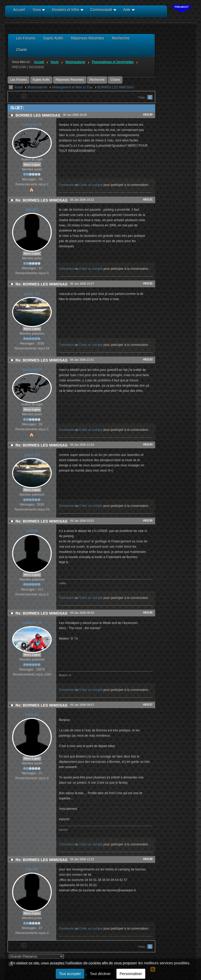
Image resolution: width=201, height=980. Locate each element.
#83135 (148, 520)
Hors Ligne (32, 164)
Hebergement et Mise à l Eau (72, 87)
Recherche (97, 80)
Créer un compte (91, 185)
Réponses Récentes (70, 80)
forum (19, 87)
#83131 (148, 199)
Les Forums (18, 80)
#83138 (148, 859)
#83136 (148, 612)
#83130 (148, 114)
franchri (32, 715)
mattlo (32, 531)
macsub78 (32, 125)
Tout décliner (100, 974)
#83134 (148, 444)
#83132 (148, 283)
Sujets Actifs (41, 80)
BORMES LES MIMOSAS (116, 87)
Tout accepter (70, 974)
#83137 (148, 704)
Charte (115, 80)
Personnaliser (131, 974)
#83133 (148, 359)
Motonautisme (37, 87)
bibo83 (32, 210)
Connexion (66, 185)
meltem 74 (32, 623)
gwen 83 (32, 294)
